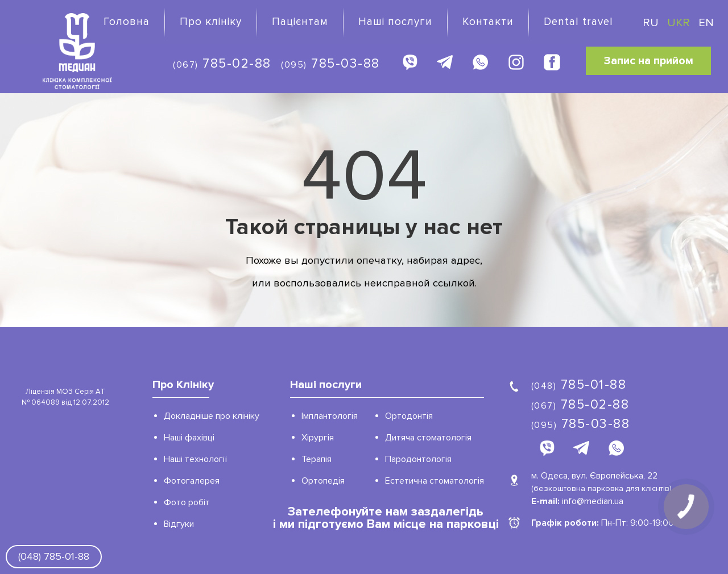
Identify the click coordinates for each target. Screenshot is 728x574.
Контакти (488, 22)
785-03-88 (330, 64)
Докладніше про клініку (212, 416)
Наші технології (195, 459)
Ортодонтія (409, 416)
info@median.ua (593, 501)
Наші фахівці (189, 438)
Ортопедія (323, 481)
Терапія (317, 459)
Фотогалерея (192, 481)
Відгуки (179, 524)
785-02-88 (222, 64)
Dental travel (578, 22)
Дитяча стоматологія (428, 438)
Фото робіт (187, 502)
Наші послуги (395, 22)
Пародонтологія (418, 459)
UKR (680, 23)
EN (706, 23)
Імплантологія (330, 416)
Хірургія (318, 438)
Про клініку (211, 22)
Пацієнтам (300, 22)
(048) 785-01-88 (54, 556)
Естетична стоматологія (435, 481)
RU (652, 23)
